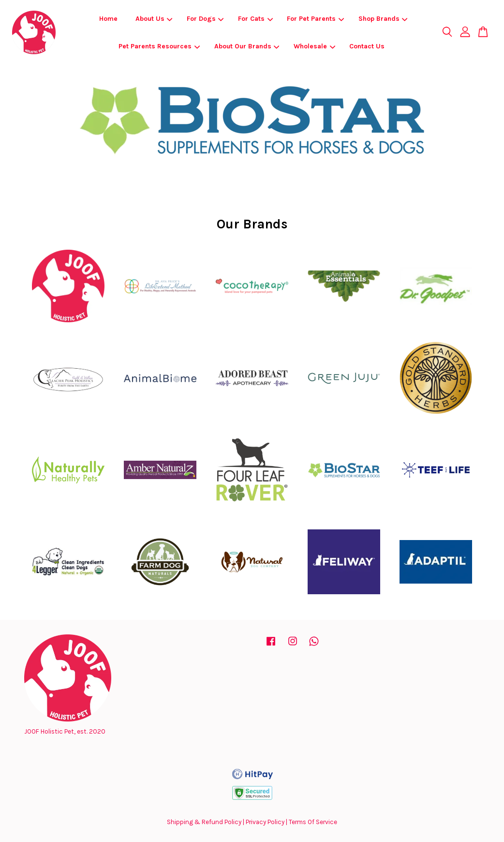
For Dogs (205, 19)
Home (108, 19)
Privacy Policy (265, 822)
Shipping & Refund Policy (204, 822)
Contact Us (367, 46)
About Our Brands (247, 46)
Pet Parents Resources (159, 46)
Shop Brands (383, 19)
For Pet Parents (315, 19)
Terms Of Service (313, 822)
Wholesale (314, 46)
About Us (154, 19)
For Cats (255, 19)
